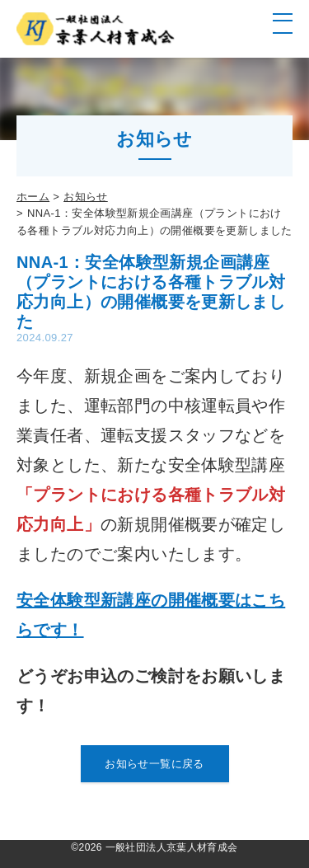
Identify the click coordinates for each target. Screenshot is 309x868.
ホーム (33, 197)
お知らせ (86, 197)
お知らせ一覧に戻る (154, 764)
